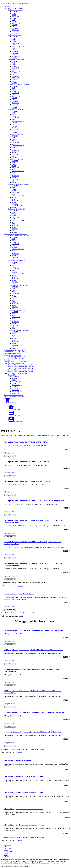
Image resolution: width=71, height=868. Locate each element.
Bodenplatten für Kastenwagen (27, 435)
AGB (6, 850)
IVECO (57, 435)
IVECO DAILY (66, 435)
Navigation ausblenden (8, 3)
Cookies (7, 853)
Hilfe (6, 855)
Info (6, 847)
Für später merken (10, 453)
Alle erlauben (24, 866)
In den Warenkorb (10, 456)
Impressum (8, 845)
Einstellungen (59, 861)
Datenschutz (8, 852)
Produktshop (13, 435)
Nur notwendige (6, 866)
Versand (21, 586)
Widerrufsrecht (9, 848)
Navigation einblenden (21, 3)
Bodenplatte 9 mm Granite (46, 435)
